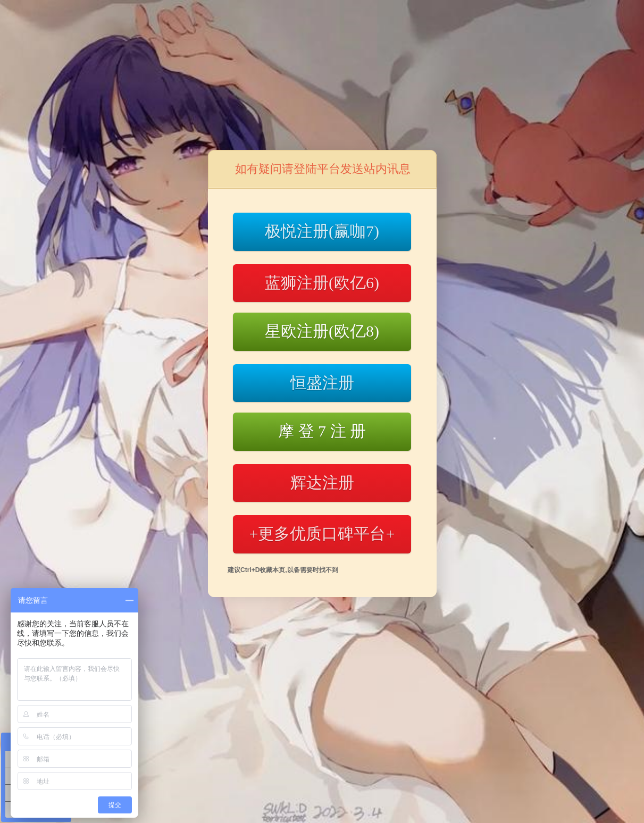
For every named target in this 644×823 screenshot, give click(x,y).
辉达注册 (322, 482)
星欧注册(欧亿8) (322, 331)
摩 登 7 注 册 (322, 431)
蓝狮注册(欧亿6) (322, 283)
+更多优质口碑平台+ (322, 534)
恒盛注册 (322, 383)
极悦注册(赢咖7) (322, 231)
